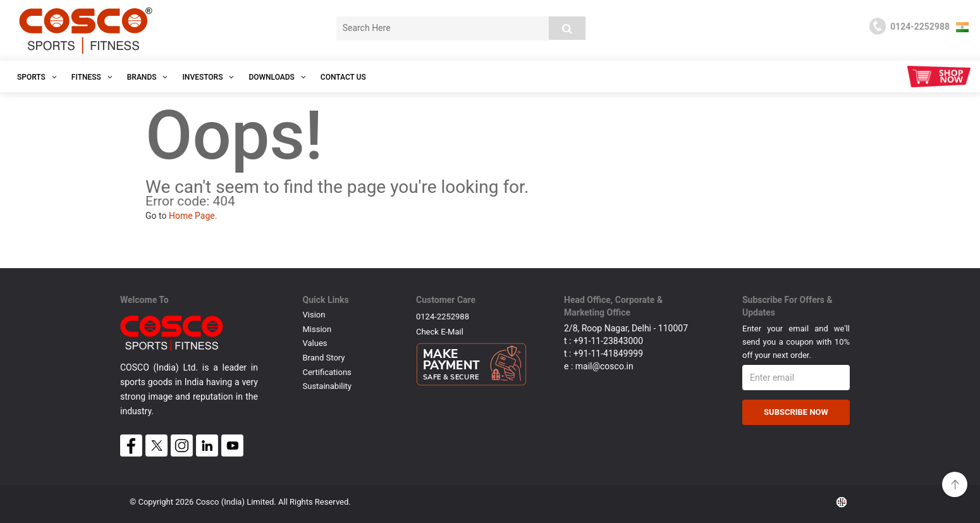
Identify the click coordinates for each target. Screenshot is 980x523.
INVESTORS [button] (208, 77)
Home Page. (193, 216)
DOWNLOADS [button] (277, 77)
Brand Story (324, 358)
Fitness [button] (92, 77)
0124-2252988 (443, 317)
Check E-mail (440, 332)
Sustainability (328, 386)
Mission (317, 329)
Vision (314, 315)
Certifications (327, 372)
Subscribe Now (796, 412)
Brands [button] (148, 77)
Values (315, 343)
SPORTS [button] (37, 77)
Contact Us (343, 77)
